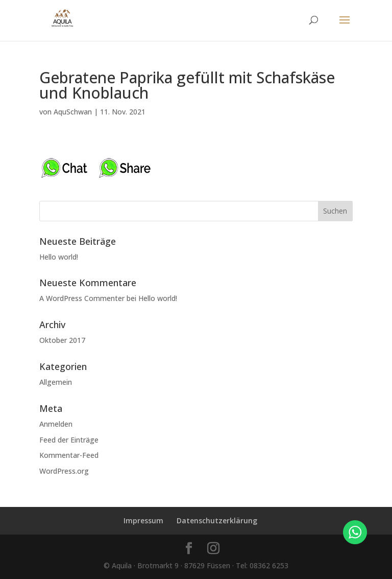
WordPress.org (64, 471)
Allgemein (56, 382)
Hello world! (59, 257)
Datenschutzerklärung (217, 520)
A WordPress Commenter (82, 298)
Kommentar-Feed (69, 455)
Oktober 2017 (62, 340)
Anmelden (56, 424)
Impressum (143, 520)
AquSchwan (73, 112)
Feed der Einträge (69, 440)
